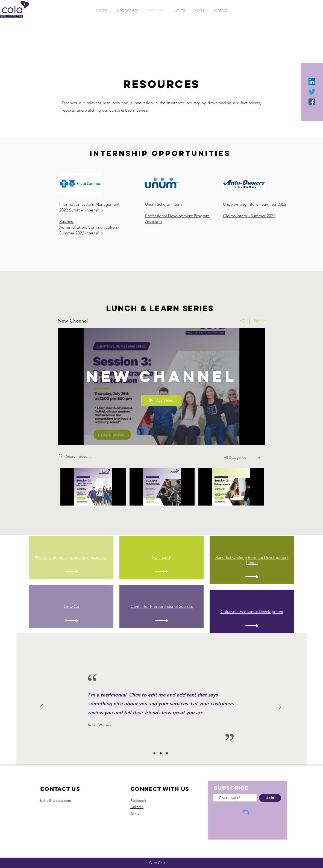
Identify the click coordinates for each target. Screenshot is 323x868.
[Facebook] (312, 102)
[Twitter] (312, 92)
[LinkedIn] (312, 82)
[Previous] (42, 707)
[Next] (280, 707)
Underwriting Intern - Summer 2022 (255, 204)
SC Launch (162, 557)
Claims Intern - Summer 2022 (249, 216)
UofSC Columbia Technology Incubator (71, 557)
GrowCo (71, 606)
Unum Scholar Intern (163, 204)
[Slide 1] (154, 753)
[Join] (270, 798)
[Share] (242, 321)
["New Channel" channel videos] (161, 488)
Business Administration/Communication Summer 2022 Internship (88, 227)
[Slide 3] (167, 753)
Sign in (260, 321)
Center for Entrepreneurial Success (162, 606)
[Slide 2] (161, 753)
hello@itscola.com (56, 801)
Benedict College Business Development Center (252, 560)
